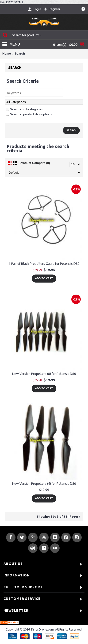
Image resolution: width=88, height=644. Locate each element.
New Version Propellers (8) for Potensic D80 (44, 374)
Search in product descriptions (29, 114)
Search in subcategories (24, 109)
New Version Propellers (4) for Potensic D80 (44, 484)
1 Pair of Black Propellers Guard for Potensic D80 (44, 264)
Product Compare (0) (35, 163)
